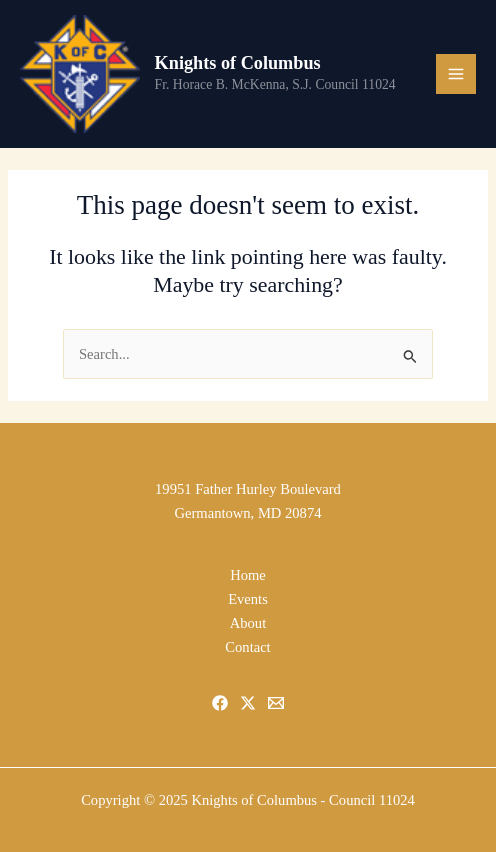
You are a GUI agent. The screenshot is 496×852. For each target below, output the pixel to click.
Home (248, 575)
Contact (247, 647)
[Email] (276, 703)
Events (248, 599)
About (248, 623)
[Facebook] (220, 703)
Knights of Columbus (238, 63)
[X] (248, 703)
